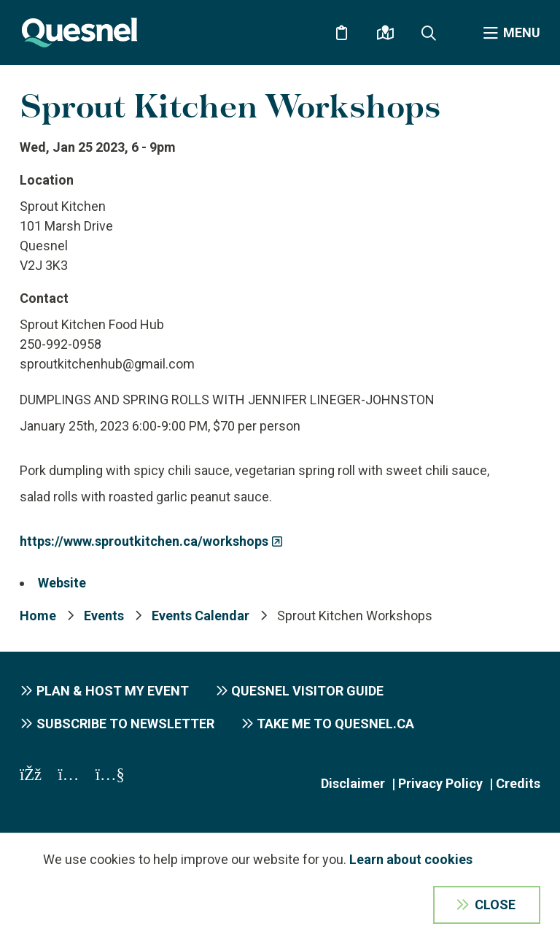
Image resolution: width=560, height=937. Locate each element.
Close (495, 905)
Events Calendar (201, 616)
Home (38, 616)
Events (104, 616)
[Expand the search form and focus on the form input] (429, 33)
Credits (518, 783)
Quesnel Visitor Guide (307, 691)
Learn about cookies (411, 859)
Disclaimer (353, 783)
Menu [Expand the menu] (522, 32)
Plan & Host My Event (113, 691)
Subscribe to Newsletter (125, 724)
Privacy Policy (440, 783)
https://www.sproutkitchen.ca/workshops (144, 541)
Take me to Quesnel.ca (335, 724)
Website (62, 583)
